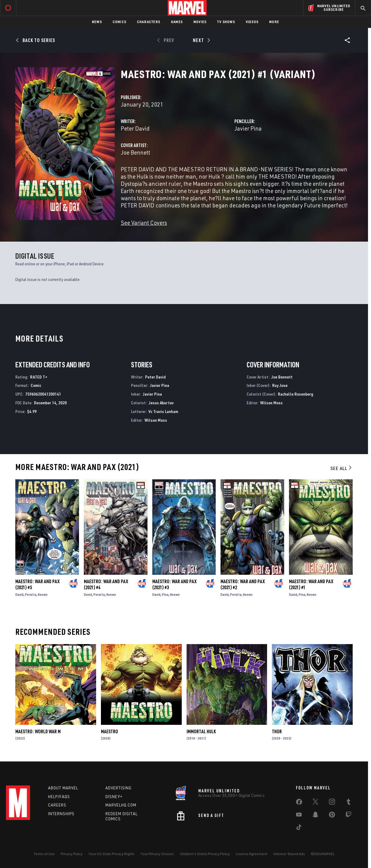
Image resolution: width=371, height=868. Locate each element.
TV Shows (226, 22)
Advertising (119, 788)
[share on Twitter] (315, 803)
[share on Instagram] (332, 803)
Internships (61, 814)
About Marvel (63, 788)
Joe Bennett (135, 152)
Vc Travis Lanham (163, 411)
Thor (277, 731)
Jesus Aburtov (161, 403)
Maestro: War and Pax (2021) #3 (174, 584)
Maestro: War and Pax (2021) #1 (311, 584)
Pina (165, 594)
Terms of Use (44, 854)
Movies (200, 22)
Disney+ (114, 797)
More (274, 22)
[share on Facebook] (299, 803)
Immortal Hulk (201, 731)
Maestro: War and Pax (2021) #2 (243, 584)
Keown (43, 594)
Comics (119, 22)
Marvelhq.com (121, 805)
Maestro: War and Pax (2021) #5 (37, 584)
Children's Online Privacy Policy (205, 854)
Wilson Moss (156, 420)
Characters (149, 22)
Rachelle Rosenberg (295, 394)
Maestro (109, 731)
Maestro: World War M (38, 731)
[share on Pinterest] (332, 816)
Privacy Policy (72, 854)
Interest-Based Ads (289, 854)
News (97, 22)
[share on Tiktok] (299, 828)
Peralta (31, 594)
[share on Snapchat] (315, 816)
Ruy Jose (280, 385)
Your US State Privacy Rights (112, 854)
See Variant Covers (144, 223)
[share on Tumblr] (348, 803)
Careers (57, 805)
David (19, 594)
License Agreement (252, 854)
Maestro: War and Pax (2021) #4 (106, 584)
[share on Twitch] (348, 816)
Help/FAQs (59, 797)
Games (177, 22)
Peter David (135, 128)
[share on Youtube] (299, 816)
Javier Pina (248, 128)
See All (342, 468)
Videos (252, 22)
